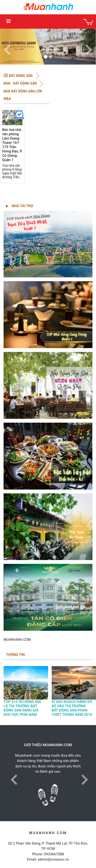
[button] (7, 47)
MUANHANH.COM (17, 640)
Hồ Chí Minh (73, 34)
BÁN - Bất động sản (20, 83)
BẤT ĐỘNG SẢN (21, 76)
